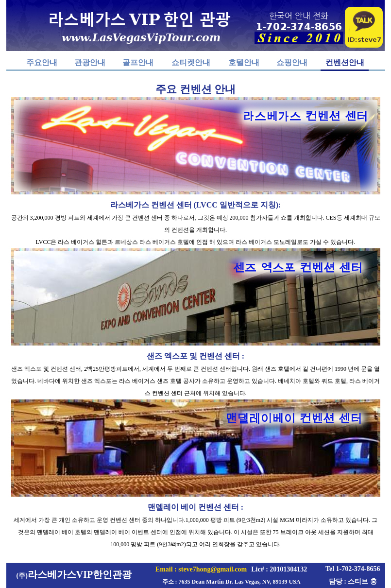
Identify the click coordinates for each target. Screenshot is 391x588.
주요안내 (42, 62)
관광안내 (90, 62)
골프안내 (138, 62)
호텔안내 (244, 62)
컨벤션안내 (345, 62)
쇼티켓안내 (191, 62)
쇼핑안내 (292, 62)
